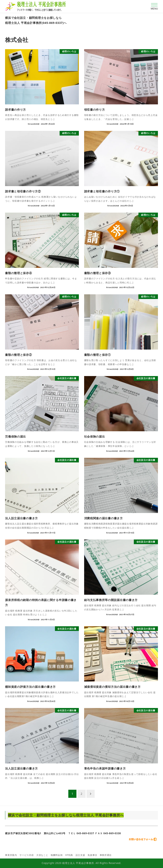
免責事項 (92, 855)
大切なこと (42, 855)
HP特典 (69, 855)
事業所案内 (11, 855)
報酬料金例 (57, 855)
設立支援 (80, 855)
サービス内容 (27, 855)
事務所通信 (106, 855)
